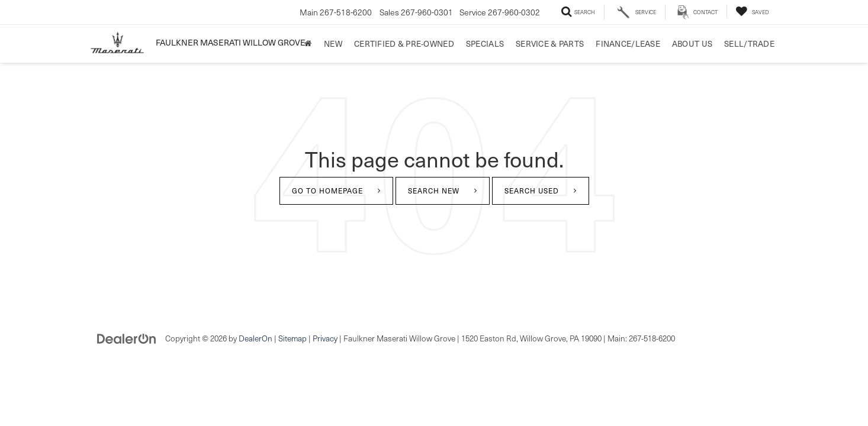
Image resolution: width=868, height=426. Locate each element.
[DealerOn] (127, 338)
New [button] (333, 43)
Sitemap (292, 338)
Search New (434, 191)
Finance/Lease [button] (628, 43)
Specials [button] (485, 43)
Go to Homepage (327, 191)
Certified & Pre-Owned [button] (404, 43)
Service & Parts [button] (550, 43)
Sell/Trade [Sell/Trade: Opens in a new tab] (749, 43)
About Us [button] (692, 43)
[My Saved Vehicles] (752, 11)
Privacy (325, 338)
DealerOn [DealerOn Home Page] (255, 338)
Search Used (532, 191)
